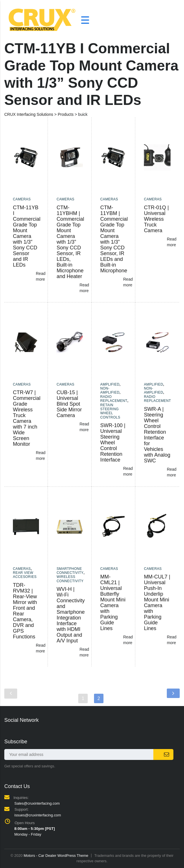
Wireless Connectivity (70, 579)
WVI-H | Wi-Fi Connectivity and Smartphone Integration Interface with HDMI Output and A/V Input (71, 615)
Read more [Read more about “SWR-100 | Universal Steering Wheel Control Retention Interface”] (128, 471)
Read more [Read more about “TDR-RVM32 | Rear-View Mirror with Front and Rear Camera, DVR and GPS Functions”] (41, 648)
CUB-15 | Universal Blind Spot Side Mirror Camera (69, 404)
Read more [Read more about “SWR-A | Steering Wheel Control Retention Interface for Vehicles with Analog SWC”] (172, 472)
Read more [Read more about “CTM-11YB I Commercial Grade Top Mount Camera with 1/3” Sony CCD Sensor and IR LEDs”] (41, 276)
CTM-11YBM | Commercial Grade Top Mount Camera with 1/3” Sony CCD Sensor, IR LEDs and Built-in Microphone (114, 239)
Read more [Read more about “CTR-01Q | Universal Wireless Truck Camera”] (172, 242)
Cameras (22, 199)
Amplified (110, 384)
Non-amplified (110, 390)
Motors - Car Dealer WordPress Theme (56, 856)
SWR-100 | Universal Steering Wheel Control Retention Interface (113, 443)
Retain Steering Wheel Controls (110, 411)
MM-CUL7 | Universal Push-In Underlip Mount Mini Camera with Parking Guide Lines (157, 603)
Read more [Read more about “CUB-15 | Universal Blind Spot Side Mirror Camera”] (84, 427)
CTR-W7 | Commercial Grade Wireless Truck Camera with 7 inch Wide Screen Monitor (27, 418)
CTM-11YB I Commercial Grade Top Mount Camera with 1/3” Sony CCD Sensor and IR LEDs (27, 236)
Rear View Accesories (25, 575)
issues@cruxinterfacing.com (38, 815)
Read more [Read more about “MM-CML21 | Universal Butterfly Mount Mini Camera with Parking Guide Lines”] (128, 640)
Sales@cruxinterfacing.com (37, 803)
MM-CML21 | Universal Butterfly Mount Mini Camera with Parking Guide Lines (113, 603)
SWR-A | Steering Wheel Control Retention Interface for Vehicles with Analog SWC (157, 435)
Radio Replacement (114, 399)
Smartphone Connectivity (70, 571)
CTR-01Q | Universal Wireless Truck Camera (156, 219)
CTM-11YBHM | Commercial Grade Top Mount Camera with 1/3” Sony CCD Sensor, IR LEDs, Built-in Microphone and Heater (70, 242)
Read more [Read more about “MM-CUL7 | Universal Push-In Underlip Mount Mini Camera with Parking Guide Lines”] (172, 640)
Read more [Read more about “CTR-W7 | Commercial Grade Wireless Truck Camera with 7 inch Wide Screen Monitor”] (41, 455)
